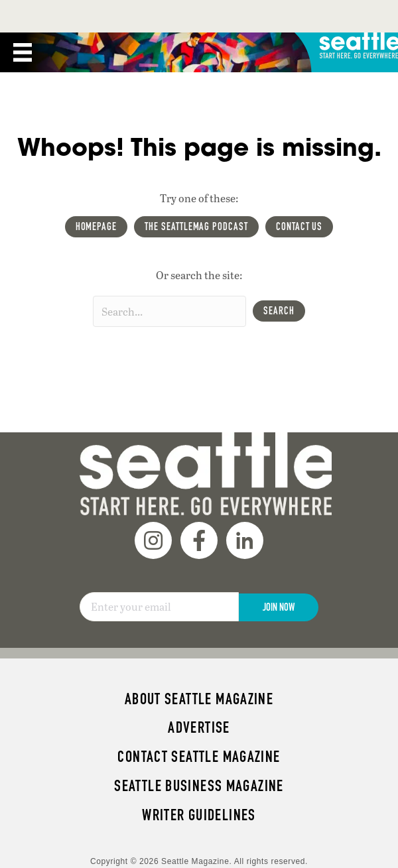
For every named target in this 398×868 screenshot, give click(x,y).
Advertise (199, 727)
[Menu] (23, 52)
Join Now (279, 607)
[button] (279, 311)
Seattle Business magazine (199, 786)
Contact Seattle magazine (199, 757)
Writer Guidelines (199, 815)
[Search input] (169, 311)
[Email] (159, 607)
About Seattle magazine (199, 699)
